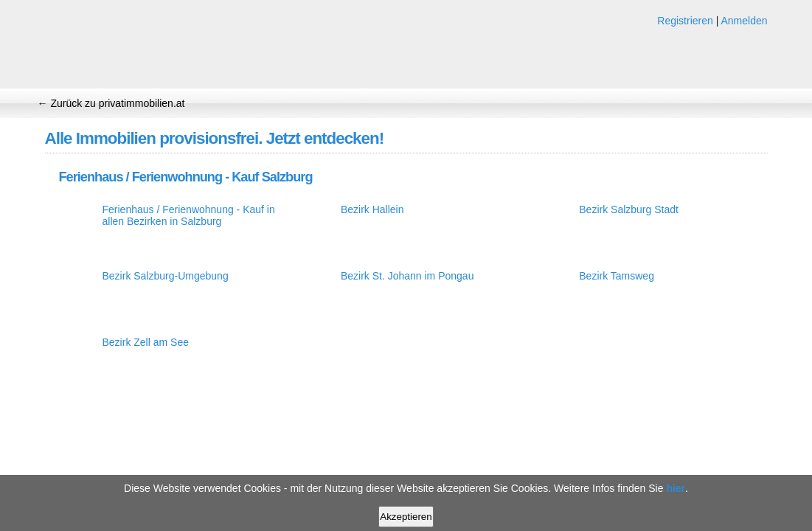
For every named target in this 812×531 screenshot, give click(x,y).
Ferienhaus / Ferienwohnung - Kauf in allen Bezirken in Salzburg (189, 215)
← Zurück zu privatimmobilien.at (111, 103)
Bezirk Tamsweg (617, 276)
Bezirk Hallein (372, 209)
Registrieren (685, 21)
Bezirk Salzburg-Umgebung (166, 276)
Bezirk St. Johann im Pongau (407, 276)
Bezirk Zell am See (146, 342)
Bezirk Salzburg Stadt (629, 209)
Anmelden (744, 21)
